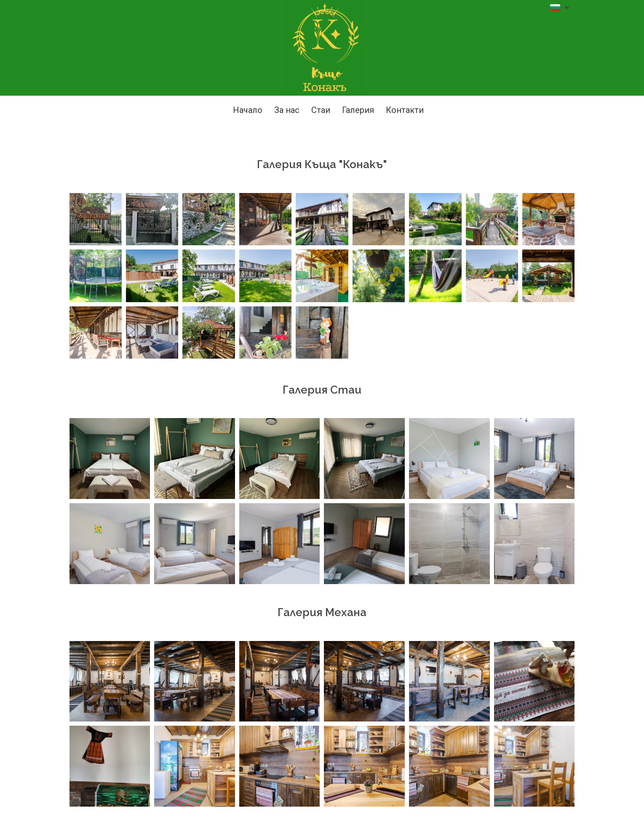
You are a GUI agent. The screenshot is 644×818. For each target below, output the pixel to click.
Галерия (358, 110)
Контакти (405, 110)
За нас (287, 110)
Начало (248, 110)
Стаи (321, 110)
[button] (560, 8)
